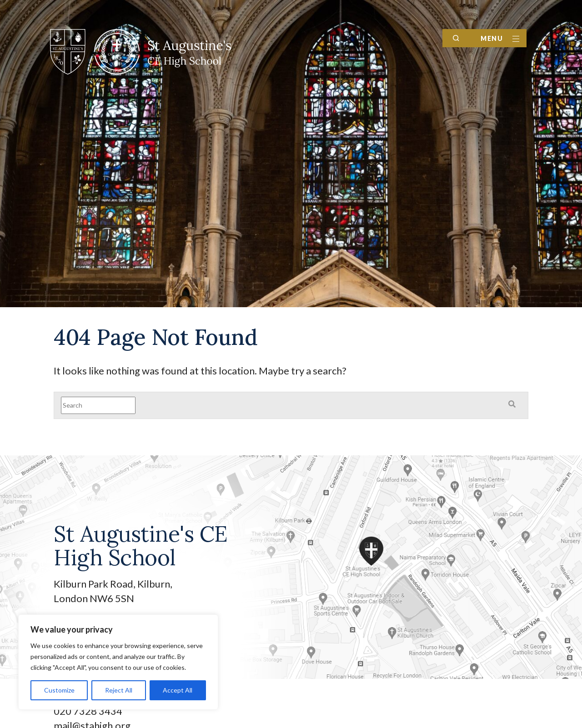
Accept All (178, 690)
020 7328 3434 (88, 711)
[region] (118, 662)
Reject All (119, 690)
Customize (59, 690)
